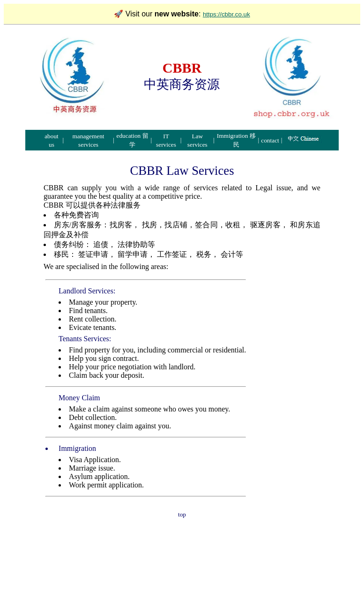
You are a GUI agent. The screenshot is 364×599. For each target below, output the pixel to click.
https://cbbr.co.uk (227, 14)
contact (270, 140)
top (182, 514)
